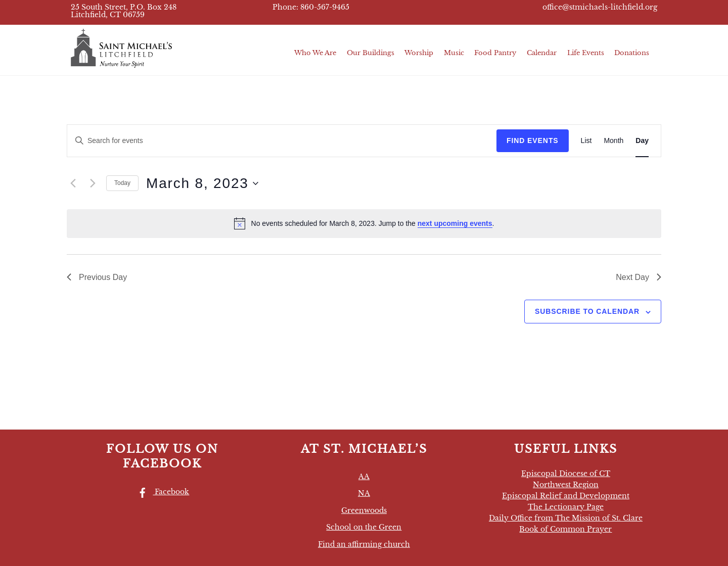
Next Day (639, 277)
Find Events (533, 140)
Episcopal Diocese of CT (566, 474)
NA (364, 493)
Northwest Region (566, 485)
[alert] (364, 223)
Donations (632, 53)
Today (122, 183)
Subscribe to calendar (587, 311)
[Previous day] (73, 183)
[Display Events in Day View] (642, 141)
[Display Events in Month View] (613, 141)
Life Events (586, 53)
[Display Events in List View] (586, 141)
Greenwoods (364, 510)
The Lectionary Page (566, 507)
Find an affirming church (364, 544)
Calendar (542, 53)
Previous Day (97, 277)
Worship (419, 53)
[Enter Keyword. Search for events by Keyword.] (282, 141)
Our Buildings (371, 53)
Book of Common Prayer (565, 529)
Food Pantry (495, 53)
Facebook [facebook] (161, 492)
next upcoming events (455, 223)
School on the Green (364, 527)
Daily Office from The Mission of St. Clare (566, 518)
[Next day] (93, 183)
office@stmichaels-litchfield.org (600, 7)
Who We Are (315, 53)
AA (364, 477)
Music (454, 53)
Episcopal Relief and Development (566, 496)
